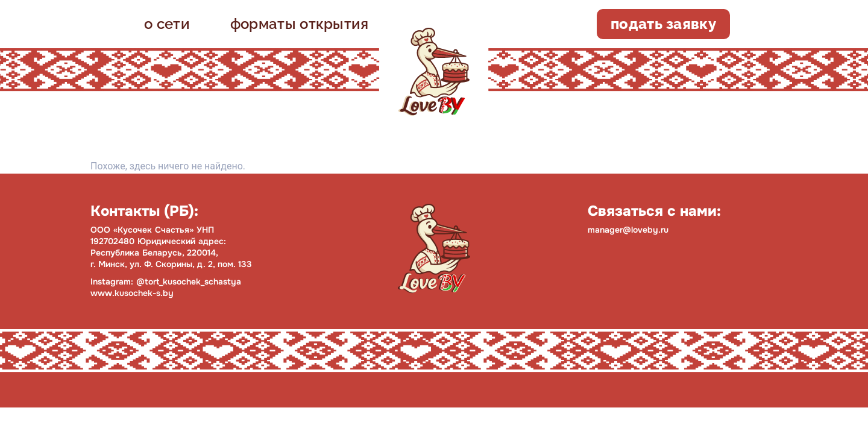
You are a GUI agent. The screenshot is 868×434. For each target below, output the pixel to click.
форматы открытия (300, 24)
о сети (167, 24)
